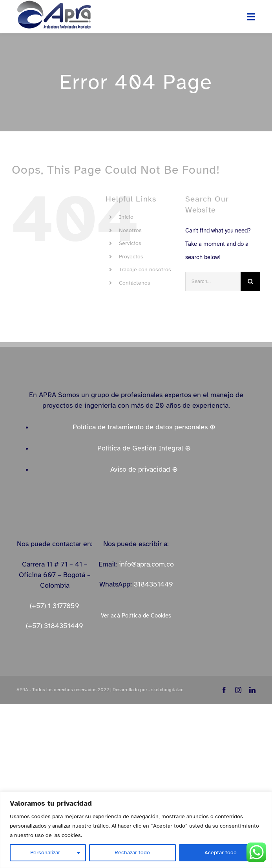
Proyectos (131, 257)
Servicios (130, 243)
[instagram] (238, 690)
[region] (136, 830)
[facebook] (224, 690)
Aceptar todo (221, 853)
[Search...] (213, 281)
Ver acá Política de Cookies (136, 616)
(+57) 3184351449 (55, 626)
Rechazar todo (132, 853)
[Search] (250, 281)
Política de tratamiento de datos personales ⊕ (144, 427)
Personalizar (45, 853)
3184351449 (153, 584)
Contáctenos (135, 283)
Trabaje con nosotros (145, 270)
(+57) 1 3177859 (55, 606)
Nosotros (130, 230)
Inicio (126, 217)
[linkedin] (252, 690)
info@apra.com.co (146, 564)
